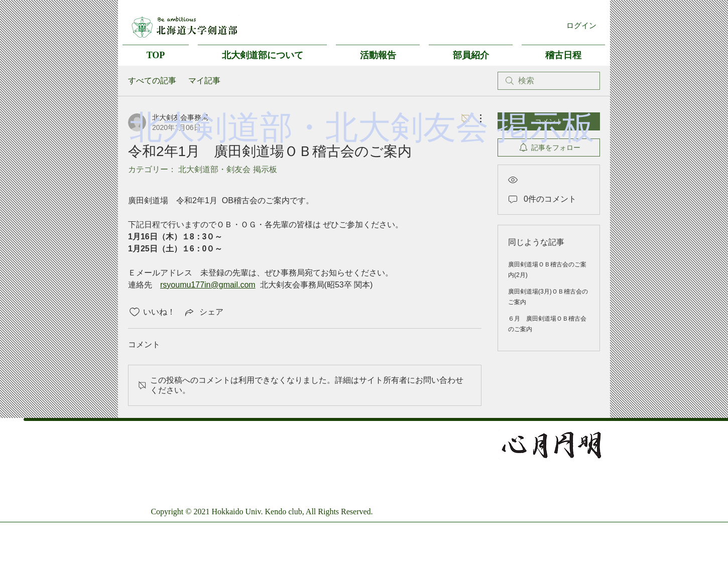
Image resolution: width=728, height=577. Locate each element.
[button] (262, 51)
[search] (549, 81)
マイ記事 (204, 81)
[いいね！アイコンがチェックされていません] (135, 312)
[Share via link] (203, 312)
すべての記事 (152, 81)
